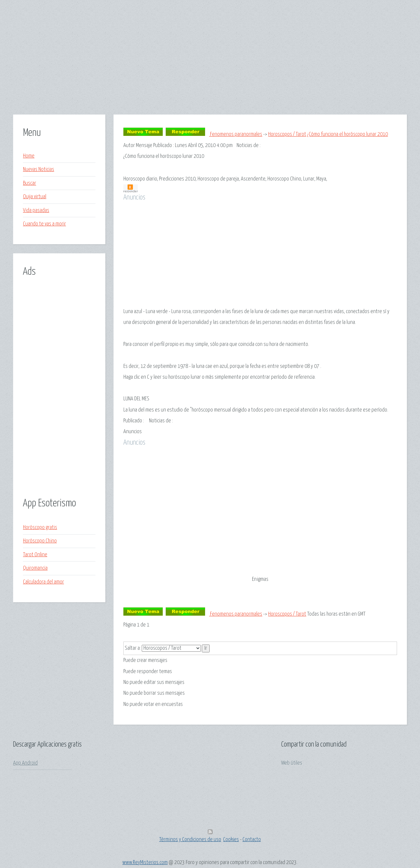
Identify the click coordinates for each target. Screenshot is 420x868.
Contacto (252, 840)
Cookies (231, 840)
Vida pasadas (36, 211)
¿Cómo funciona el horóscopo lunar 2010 (347, 134)
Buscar (30, 183)
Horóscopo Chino (40, 541)
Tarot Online (35, 555)
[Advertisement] (210, 69)
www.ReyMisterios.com (145, 863)
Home (29, 156)
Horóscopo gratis (40, 528)
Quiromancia (35, 568)
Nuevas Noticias (39, 169)
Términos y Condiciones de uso (190, 840)
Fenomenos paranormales (236, 134)
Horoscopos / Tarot (287, 134)
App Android (25, 763)
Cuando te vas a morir (44, 224)
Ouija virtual (35, 197)
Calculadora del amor (43, 582)
